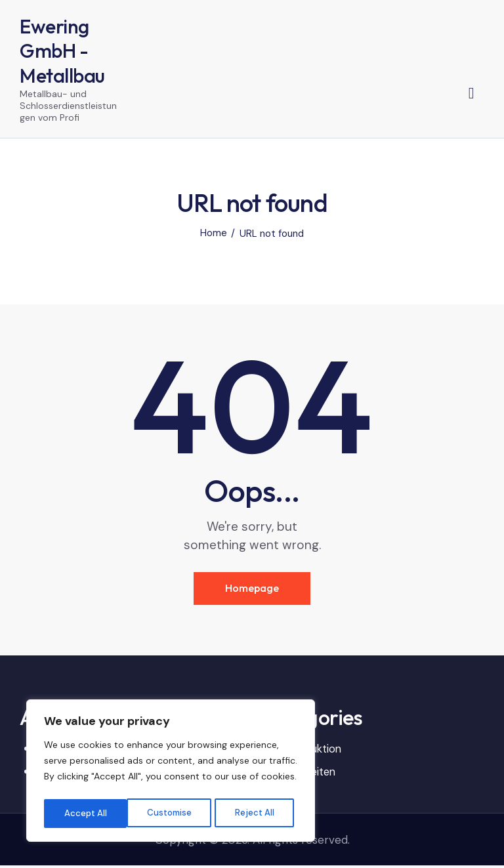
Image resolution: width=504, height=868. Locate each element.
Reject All (172, 814)
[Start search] (472, 94)
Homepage (252, 590)
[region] (171, 773)
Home (214, 235)
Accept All (257, 814)
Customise (86, 814)
